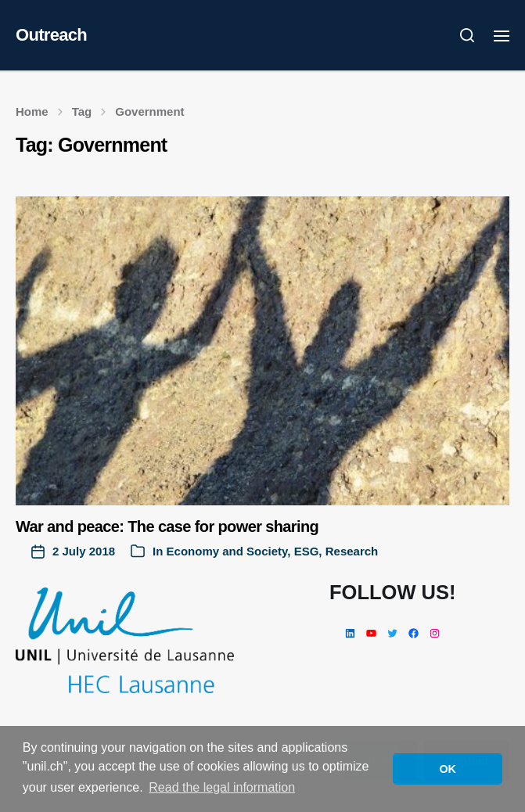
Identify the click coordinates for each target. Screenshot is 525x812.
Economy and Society (227, 551)
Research (352, 551)
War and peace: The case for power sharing (167, 526)
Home (32, 111)
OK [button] (448, 769)
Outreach (51, 35)
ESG (307, 551)
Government (149, 111)
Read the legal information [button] (222, 787)
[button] (467, 35)
